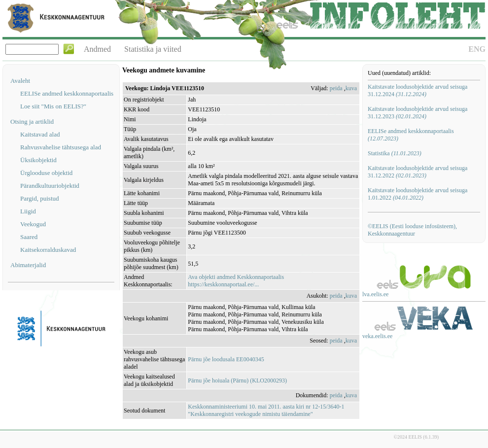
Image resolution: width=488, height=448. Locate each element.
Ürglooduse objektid (46, 173)
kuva (351, 88)
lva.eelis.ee (375, 294)
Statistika (395, 153)
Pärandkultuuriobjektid (50, 186)
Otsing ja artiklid (32, 121)
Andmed (97, 49)
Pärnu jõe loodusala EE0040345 (226, 359)
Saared (29, 237)
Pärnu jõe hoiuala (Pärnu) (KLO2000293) (237, 380)
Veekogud (33, 224)
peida (336, 88)
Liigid (28, 211)
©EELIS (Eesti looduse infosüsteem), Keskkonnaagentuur (412, 230)
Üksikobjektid (38, 160)
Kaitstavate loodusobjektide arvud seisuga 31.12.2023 (418, 113)
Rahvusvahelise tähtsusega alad (61, 147)
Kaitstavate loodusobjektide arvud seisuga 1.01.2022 (418, 194)
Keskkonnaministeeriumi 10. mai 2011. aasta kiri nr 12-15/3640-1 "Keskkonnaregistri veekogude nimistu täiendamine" (266, 410)
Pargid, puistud (40, 198)
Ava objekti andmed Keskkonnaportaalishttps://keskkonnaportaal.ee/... (236, 281)
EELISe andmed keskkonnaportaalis (67, 93)
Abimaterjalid (28, 265)
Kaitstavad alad (40, 134)
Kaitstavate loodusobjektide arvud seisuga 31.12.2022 (418, 172)
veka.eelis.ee (377, 336)
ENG (477, 49)
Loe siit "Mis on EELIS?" (53, 106)
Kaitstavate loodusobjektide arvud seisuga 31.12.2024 (418, 90)
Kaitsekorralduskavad (48, 250)
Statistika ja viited (153, 49)
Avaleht (20, 81)
